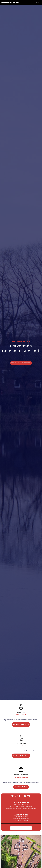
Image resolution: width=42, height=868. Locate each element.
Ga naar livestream (21, 724)
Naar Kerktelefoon (21, 756)
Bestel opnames (21, 787)
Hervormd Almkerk (10, 3)
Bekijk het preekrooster (21, 363)
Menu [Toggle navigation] (38, 3)
